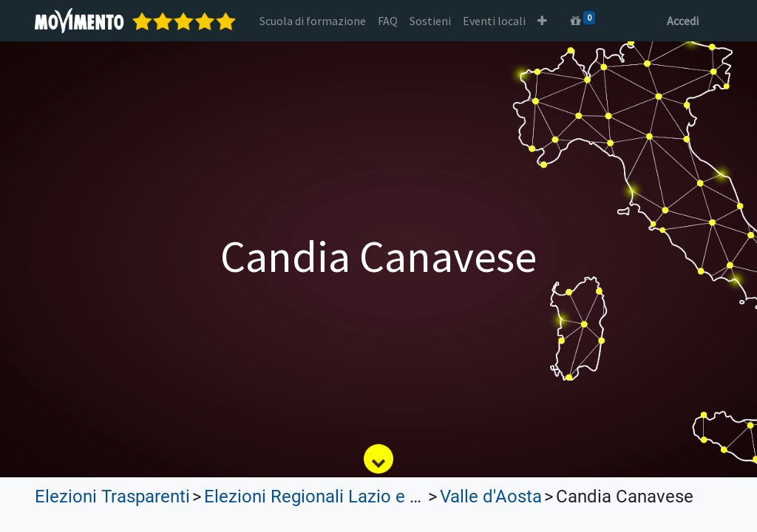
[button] (542, 21)
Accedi (683, 21)
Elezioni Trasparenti (112, 497)
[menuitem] (313, 21)
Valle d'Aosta (491, 497)
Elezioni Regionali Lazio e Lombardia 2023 (371, 497)
